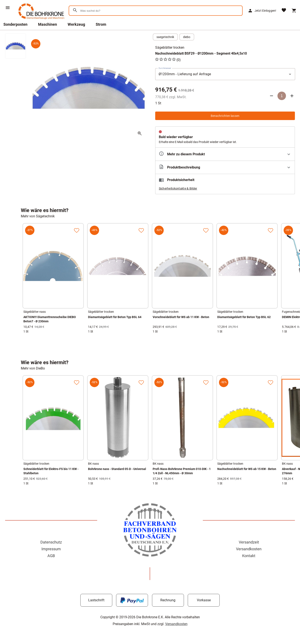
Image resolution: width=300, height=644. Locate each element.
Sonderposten (15, 24)
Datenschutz (51, 542)
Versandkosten (249, 549)
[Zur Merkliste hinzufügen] (77, 230)
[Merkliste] (284, 11)
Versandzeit (249, 542)
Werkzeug (76, 24)
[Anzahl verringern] (272, 96)
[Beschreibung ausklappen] (225, 167)
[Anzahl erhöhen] (292, 96)
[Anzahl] (282, 96)
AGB (51, 556)
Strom (101, 24)
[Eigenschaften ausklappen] (225, 154)
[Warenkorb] (294, 11)
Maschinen (48, 24)
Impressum (51, 549)
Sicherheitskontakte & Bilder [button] (178, 188)
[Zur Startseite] (41, 20)
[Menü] (8, 8)
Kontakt (249, 556)
